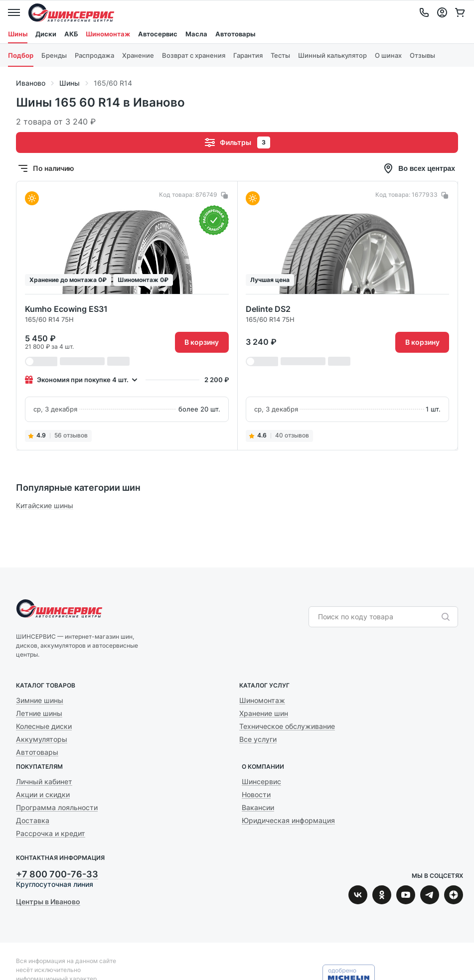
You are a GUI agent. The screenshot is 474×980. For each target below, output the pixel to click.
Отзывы (422, 55)
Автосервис (158, 34)
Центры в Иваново (48, 902)
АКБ (71, 34)
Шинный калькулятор (332, 55)
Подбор (21, 55)
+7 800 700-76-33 (57, 874)
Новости (256, 794)
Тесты (280, 55)
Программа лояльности (57, 807)
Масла (196, 34)
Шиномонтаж (108, 34)
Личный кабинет (44, 781)
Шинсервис (71, 12)
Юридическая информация (288, 820)
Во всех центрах (419, 168)
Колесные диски (44, 726)
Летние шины (39, 713)
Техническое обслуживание (287, 726)
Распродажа (94, 55)
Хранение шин (264, 713)
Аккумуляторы (42, 739)
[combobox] (378, 617)
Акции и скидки (43, 794)
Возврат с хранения (194, 55)
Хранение (138, 55)
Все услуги (258, 739)
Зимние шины (40, 700)
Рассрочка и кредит (51, 833)
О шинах (388, 55)
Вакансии (258, 807)
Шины (18, 34)
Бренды (54, 55)
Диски (46, 34)
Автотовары (235, 34)
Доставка (33, 820)
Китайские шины (45, 505)
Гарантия (248, 55)
